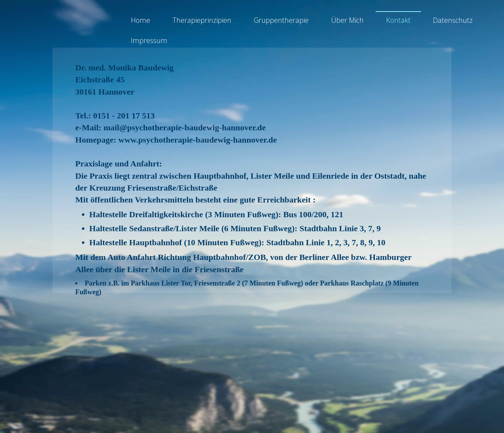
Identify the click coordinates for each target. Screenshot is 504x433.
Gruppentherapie (281, 22)
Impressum (149, 43)
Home (141, 22)
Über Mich (347, 22)
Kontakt (398, 22)
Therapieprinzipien (202, 22)
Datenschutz (453, 22)
